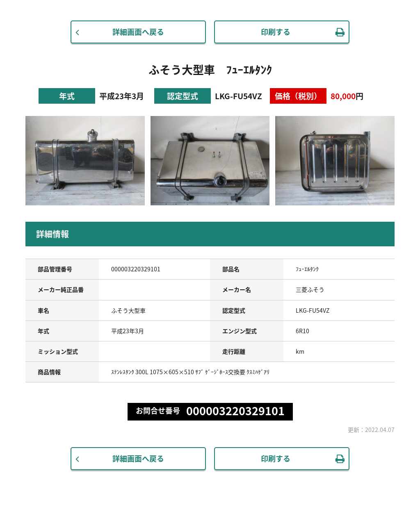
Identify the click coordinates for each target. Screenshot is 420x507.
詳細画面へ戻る (138, 32)
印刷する (276, 32)
